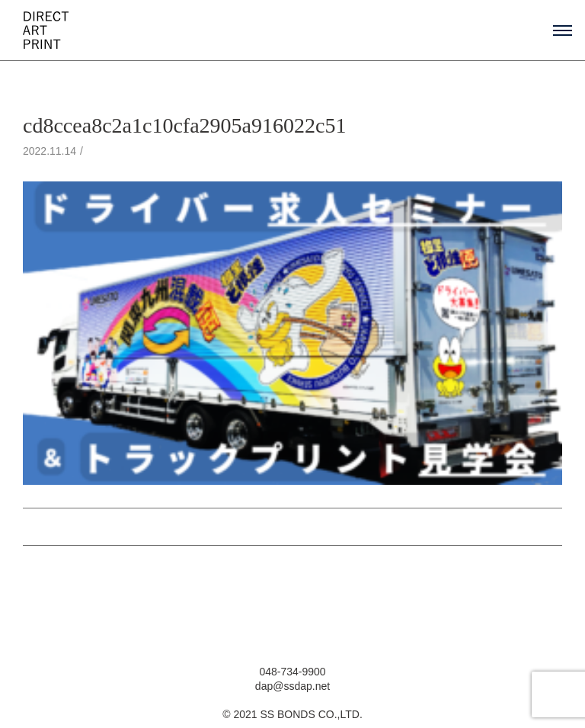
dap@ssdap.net (292, 686)
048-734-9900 (292, 672)
